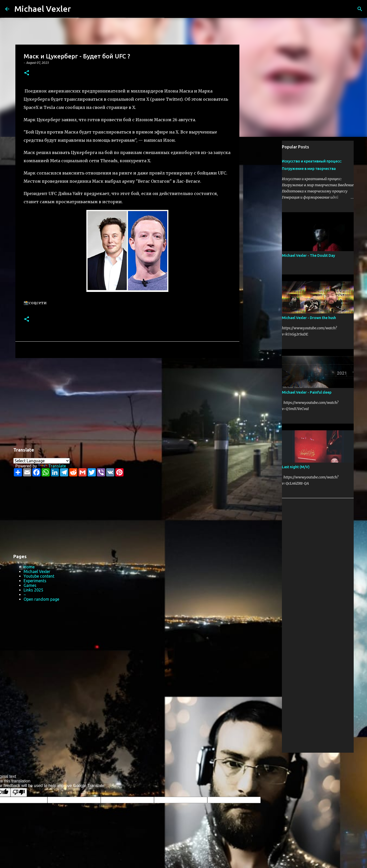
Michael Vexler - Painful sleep (307, 392)
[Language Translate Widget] (42, 461)
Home (29, 567)
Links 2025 (33, 590)
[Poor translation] (19, 792)
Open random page (41, 599)
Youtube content (39, 576)
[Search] (78, 9)
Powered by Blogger (183, 760)
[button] (27, 73)
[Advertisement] (127, 402)
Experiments (35, 581)
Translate (52, 466)
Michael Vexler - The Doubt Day (308, 256)
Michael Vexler (43, 9)
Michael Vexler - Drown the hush (309, 318)
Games (30, 585)
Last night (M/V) (296, 467)
